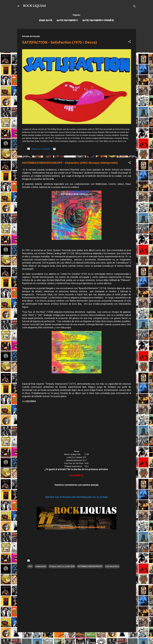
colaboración (41, 566)
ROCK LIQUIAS (34, 6)
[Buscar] (135, 7)
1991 (30, 566)
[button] (130, 42)
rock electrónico (112, 566)
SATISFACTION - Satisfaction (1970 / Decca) (59, 42)
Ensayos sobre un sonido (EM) (62, 566)
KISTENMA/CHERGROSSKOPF (90, 566)
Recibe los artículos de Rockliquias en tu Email (76, 497)
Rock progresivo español (98, 20)
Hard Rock (46, 20)
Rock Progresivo (67, 20)
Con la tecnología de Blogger (76, 638)
